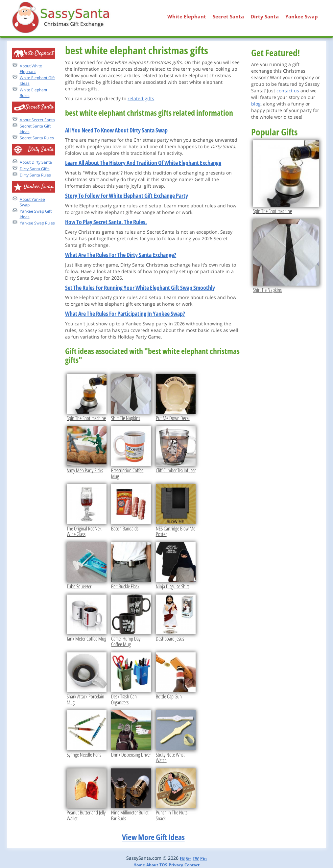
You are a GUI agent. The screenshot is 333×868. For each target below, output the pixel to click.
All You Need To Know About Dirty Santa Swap (116, 130)
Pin (203, 858)
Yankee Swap (302, 16)
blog (256, 104)
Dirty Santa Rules (35, 175)
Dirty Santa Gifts (35, 169)
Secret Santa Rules (37, 138)
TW (196, 858)
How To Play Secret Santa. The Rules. (106, 222)
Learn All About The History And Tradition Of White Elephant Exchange (143, 163)
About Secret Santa (37, 120)
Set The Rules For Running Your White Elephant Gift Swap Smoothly (140, 288)
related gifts (141, 98)
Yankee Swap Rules (37, 223)
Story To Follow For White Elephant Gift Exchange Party (127, 196)
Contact (192, 865)
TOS (163, 865)
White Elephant (187, 16)
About (152, 865)
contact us (288, 91)
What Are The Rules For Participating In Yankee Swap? (125, 314)
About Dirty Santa (36, 162)
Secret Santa (228, 16)
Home (139, 865)
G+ (189, 858)
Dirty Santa (265, 16)
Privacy (176, 865)
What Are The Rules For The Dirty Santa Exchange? (121, 255)
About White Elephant (31, 69)
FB (182, 858)
